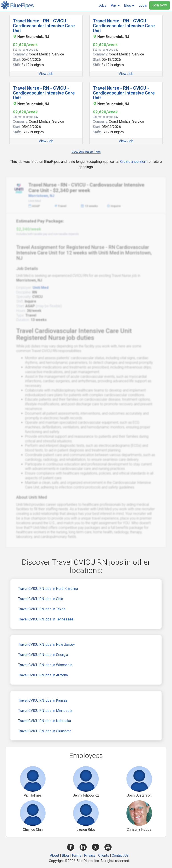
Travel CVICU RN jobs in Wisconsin (45, 665)
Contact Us (120, 855)
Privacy (90, 855)
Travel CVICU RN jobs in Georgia (43, 655)
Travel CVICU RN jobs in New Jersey (47, 645)
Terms (76, 855)
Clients (104, 855)
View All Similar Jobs (86, 152)
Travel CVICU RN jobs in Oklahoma (45, 731)
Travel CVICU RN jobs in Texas (42, 609)
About (55, 855)
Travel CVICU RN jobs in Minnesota (45, 711)
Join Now (160, 5)
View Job (46, 74)
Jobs (102, 5)
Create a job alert (133, 162)
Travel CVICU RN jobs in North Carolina (48, 589)
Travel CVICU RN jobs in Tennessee (46, 619)
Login (143, 5)
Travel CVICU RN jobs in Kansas (43, 700)
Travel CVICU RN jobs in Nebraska (45, 721)
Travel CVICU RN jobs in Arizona (43, 675)
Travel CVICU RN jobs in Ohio (41, 599)
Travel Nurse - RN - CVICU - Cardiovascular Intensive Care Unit (44, 26)
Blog (65, 855)
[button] (115, 6)
